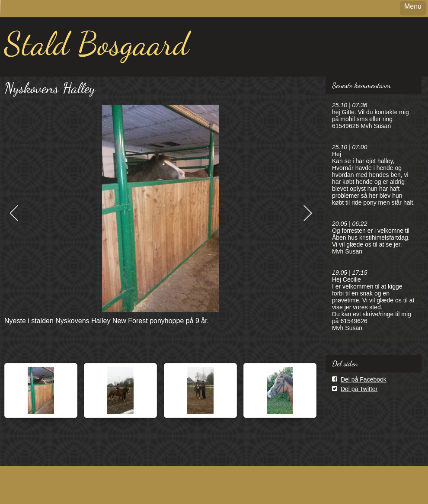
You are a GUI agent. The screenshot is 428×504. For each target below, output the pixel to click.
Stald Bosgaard (97, 43)
